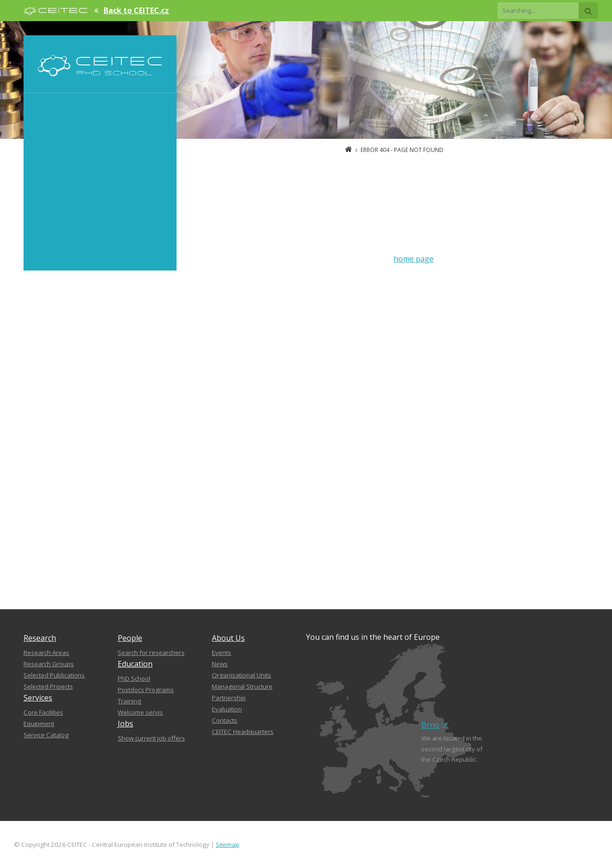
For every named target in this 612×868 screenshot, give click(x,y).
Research (40, 638)
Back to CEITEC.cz (136, 10)
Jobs (125, 724)
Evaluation (227, 709)
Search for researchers (151, 653)
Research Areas (46, 653)
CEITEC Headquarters (243, 732)
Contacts (225, 720)
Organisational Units (242, 675)
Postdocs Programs (146, 690)
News (220, 664)
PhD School (134, 678)
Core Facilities (43, 712)
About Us (228, 638)
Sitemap (227, 844)
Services (38, 698)
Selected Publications (54, 675)
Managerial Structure (242, 686)
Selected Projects (48, 686)
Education (135, 664)
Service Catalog (46, 735)
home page (414, 259)
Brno (434, 725)
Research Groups (49, 664)
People (130, 638)
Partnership (229, 698)
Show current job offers (151, 738)
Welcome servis (140, 712)
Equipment (39, 724)
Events (221, 653)
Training (129, 701)
